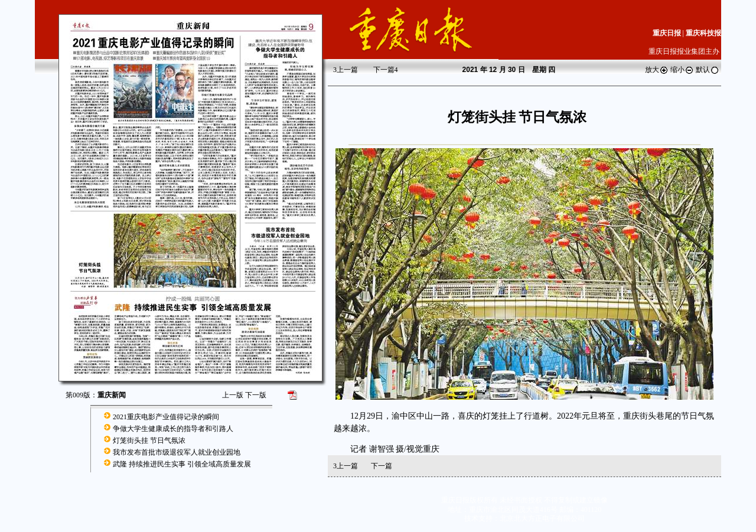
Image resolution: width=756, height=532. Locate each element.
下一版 (256, 395)
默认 (708, 70)
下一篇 (386, 70)
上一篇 (346, 70)
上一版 (233, 395)
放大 (657, 70)
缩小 (682, 70)
